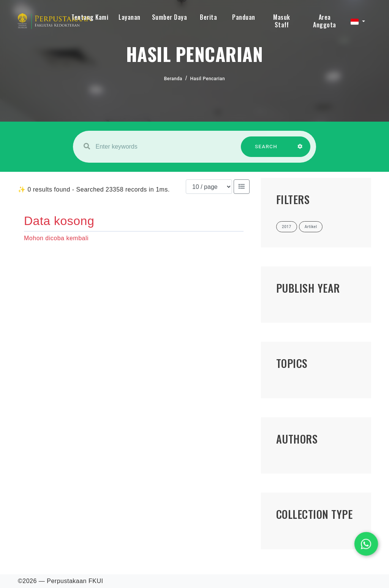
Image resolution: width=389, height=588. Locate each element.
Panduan (244, 17)
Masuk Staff (282, 21)
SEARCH (266, 150)
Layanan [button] (130, 17)
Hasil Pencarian (208, 79)
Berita (208, 17)
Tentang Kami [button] (90, 17)
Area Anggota (325, 21)
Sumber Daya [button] (170, 17)
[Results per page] (209, 187)
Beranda (173, 79)
